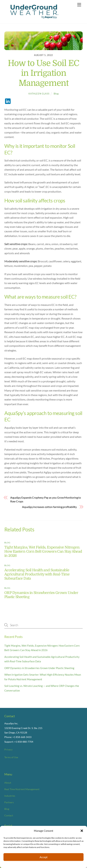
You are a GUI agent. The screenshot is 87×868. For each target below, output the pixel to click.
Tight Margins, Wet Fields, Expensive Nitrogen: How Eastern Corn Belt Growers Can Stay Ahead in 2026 (43, 551)
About (8, 783)
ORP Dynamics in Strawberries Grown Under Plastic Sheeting (39, 668)
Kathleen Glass (39, 94)
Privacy (8, 749)
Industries (10, 796)
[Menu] (79, 5)
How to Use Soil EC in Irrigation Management (43, 73)
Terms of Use (11, 757)
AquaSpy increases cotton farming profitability (49, 507)
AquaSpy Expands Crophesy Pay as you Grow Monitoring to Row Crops (46, 499)
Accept (44, 857)
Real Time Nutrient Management (22, 789)
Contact (9, 815)
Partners (9, 802)
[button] (82, 831)
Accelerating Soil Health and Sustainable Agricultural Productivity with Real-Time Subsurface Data (37, 574)
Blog (56, 94)
